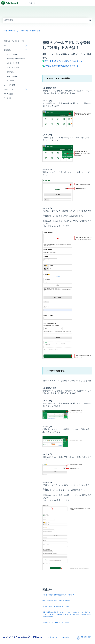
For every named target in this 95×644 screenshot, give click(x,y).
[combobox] (45, 20)
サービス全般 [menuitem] (8, 89)
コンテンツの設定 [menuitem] (13, 63)
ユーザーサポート (28, 3)
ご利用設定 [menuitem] (8, 50)
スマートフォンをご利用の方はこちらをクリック (63, 61)
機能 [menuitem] (5, 46)
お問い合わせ (52, 637)
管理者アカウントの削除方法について (56, 607)
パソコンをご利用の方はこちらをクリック (61, 66)
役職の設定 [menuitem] (11, 72)
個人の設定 (36, 31)
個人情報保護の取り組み (84, 638)
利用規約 (66, 637)
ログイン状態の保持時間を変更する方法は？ (58, 595)
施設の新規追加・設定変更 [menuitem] (16, 59)
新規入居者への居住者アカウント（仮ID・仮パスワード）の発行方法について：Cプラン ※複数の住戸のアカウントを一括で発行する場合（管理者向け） (67, 614)
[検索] (90, 20)
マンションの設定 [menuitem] (13, 67)
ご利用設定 (24, 31)
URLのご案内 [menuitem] (8, 94)
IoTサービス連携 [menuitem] (9, 85)
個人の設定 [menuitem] (11, 81)
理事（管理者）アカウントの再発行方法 (57, 601)
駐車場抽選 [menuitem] (8, 98)
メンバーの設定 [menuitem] (12, 54)
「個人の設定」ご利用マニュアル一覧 (56, 623)
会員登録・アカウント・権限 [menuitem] (14, 41)
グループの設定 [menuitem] (12, 76)
